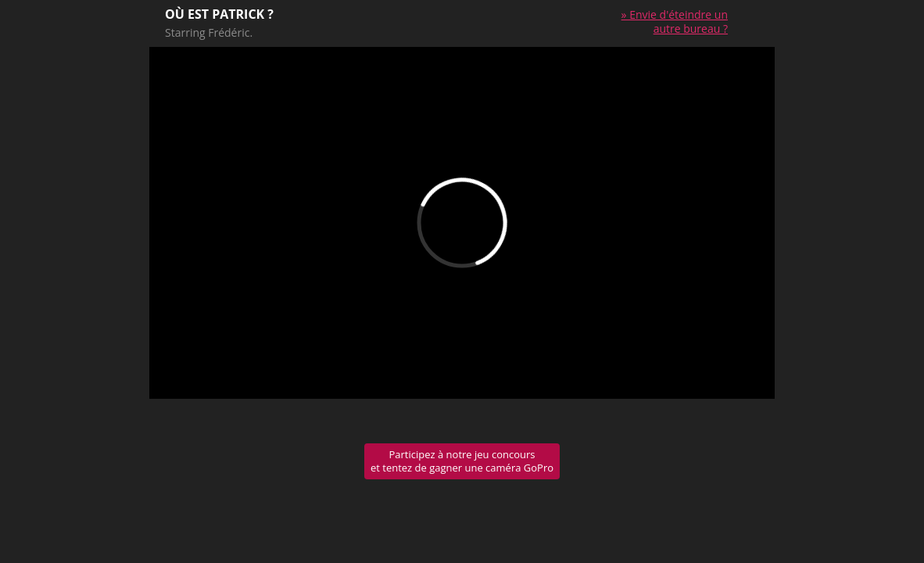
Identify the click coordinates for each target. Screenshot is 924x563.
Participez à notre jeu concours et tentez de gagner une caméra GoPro (462, 461)
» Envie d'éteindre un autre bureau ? (675, 22)
